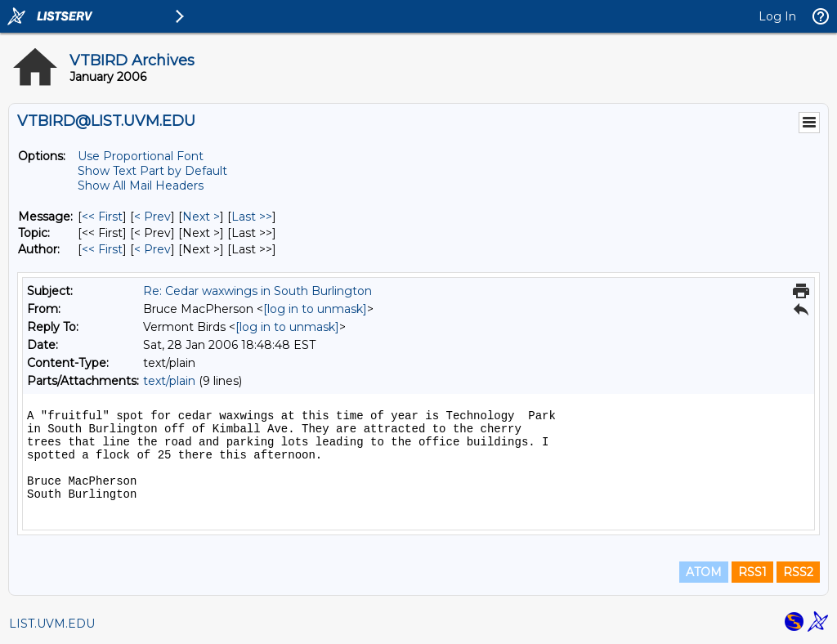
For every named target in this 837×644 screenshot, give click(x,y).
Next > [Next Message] (201, 217)
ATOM (704, 572)
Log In (777, 16)
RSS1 (752, 572)
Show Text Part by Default (152, 171)
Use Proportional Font (141, 156)
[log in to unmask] (315, 309)
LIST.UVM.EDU (52, 624)
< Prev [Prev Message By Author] (152, 249)
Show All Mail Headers (141, 186)
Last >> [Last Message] (252, 217)
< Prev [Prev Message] (152, 217)
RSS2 (798, 572)
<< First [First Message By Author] (102, 249)
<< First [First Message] (102, 217)
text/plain (169, 381)
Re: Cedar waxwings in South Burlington (257, 291)
